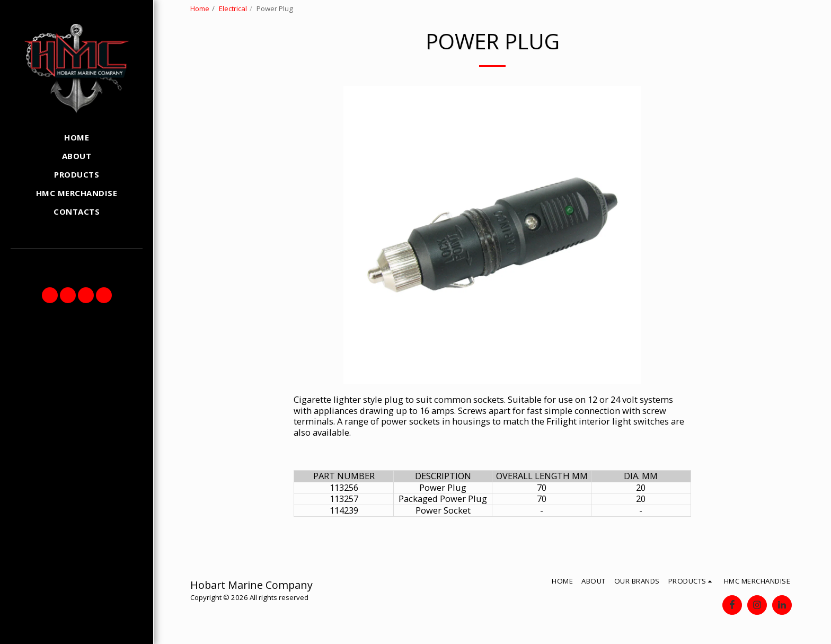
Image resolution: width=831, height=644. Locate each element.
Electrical (233, 8)
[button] (50, 295)
